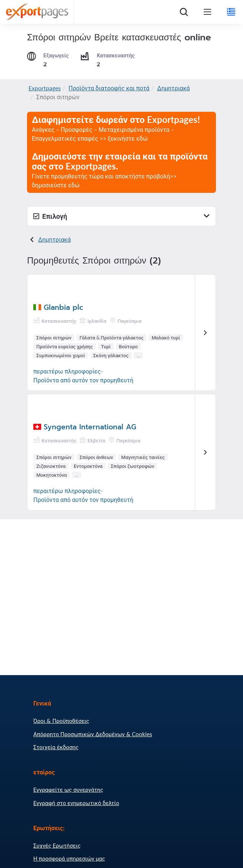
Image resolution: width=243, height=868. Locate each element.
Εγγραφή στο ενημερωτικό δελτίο (76, 803)
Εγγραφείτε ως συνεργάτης (68, 790)
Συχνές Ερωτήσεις (57, 845)
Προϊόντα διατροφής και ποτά (109, 88)
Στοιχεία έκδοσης (56, 747)
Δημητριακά (173, 88)
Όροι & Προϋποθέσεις (61, 721)
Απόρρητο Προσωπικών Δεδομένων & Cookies (93, 734)
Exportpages (45, 88)
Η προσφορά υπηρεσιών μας (69, 858)
